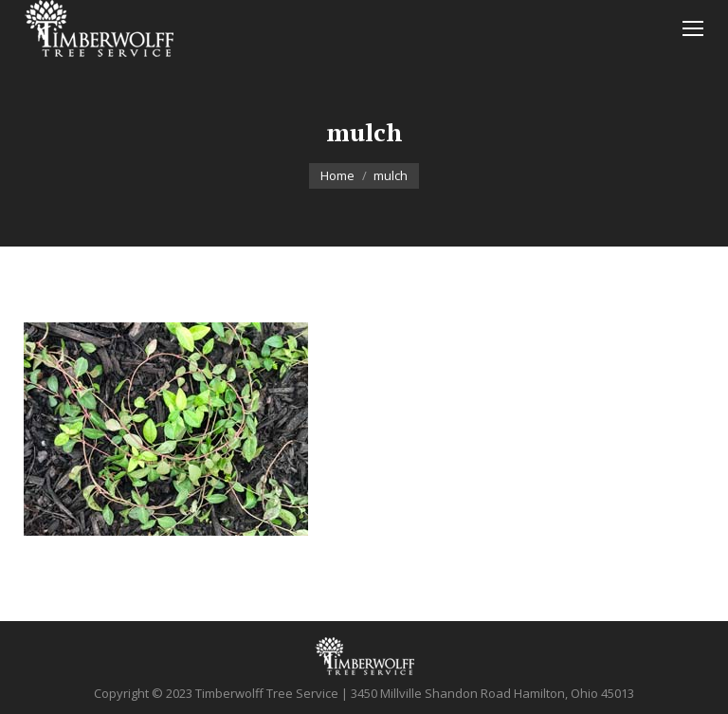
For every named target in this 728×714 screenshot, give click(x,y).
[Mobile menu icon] (693, 28)
